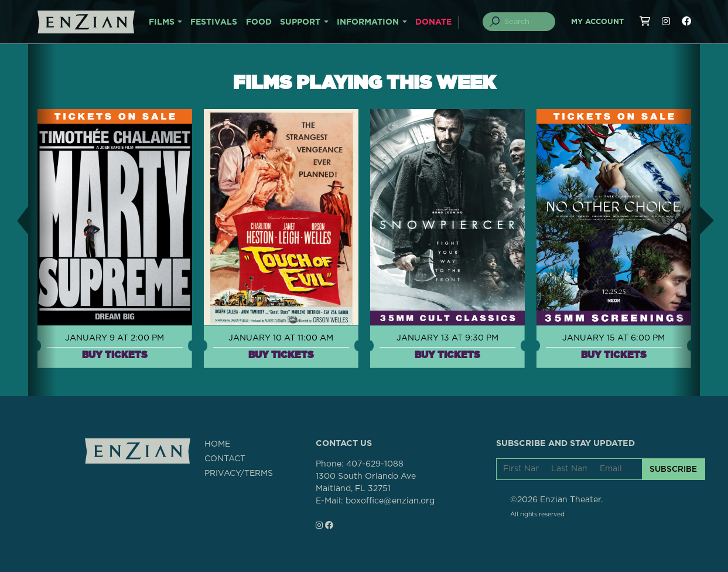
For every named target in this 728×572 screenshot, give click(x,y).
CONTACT (225, 459)
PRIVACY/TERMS (239, 474)
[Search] (525, 22)
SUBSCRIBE (673, 469)
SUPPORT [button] (300, 22)
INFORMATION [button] (368, 22)
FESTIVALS (214, 22)
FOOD (259, 22)
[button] (14, 220)
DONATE (433, 22)
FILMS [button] (162, 22)
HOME (217, 444)
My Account (597, 22)
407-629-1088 (375, 464)
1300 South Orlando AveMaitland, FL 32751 (366, 483)
